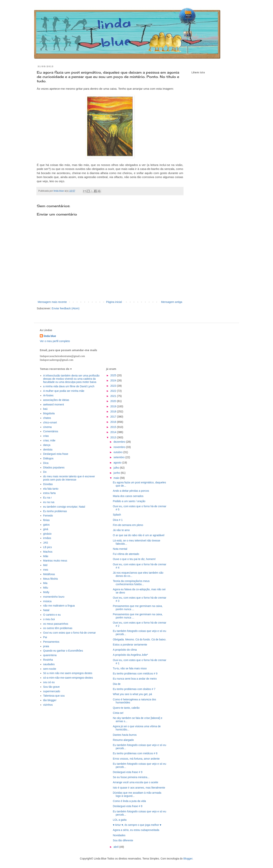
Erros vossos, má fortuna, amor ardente (136, 759)
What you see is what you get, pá (132, 694)
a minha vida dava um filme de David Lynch (69, 386)
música (47, 601)
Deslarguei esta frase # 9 (128, 772)
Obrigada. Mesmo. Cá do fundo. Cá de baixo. (140, 639)
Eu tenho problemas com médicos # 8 (135, 753)
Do (45, 472)
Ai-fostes (48, 395)
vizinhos (48, 705)
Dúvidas (48, 484)
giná (46, 529)
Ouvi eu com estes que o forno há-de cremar (70, 633)
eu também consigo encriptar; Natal (64, 507)
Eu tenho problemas (55, 511)
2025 (114, 375)
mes (46, 570)
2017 (114, 417)
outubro (118, 452)
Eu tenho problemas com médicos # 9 (135, 674)
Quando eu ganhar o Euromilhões (63, 651)
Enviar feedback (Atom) (66, 308)
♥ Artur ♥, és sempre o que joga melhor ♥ (137, 825)
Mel (45, 565)
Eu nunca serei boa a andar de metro (135, 679)
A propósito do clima (125, 650)
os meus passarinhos (56, 624)
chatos (47, 418)
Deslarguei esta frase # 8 (128, 806)
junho (117, 473)
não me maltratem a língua (59, 606)
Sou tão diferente (123, 840)
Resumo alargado (123, 740)
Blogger (188, 859)
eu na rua (49, 502)
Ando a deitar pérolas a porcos (131, 491)
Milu (46, 588)
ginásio (47, 534)
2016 (114, 422)
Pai (45, 637)
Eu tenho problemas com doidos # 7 (134, 689)
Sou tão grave (51, 687)
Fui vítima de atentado (126, 554)
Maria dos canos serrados (128, 496)
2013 (114, 437)
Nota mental (120, 549)
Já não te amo (121, 530)
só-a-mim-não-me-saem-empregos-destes (68, 678)
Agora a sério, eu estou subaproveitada (136, 830)
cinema (47, 427)
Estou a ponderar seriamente (130, 645)
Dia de (117, 684)
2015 (114, 427)
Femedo (48, 516)
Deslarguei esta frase (56, 454)
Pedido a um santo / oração (129, 501)
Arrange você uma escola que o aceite (135, 782)
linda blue (50, 336)
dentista (48, 450)
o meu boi (49, 619)
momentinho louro (54, 597)
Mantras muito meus (55, 561)
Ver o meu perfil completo (55, 341)
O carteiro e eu (52, 615)
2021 (114, 396)
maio (117, 478)
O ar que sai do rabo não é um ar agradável (139, 535)
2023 (114, 386)
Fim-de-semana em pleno (128, 525)
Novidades (119, 835)
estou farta (49, 493)
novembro (120, 447)
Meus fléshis (51, 579)
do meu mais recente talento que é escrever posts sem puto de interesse (69, 478)
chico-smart (50, 422)
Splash (117, 515)
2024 (114, 380)
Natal (46, 610)
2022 (114, 391)
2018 (114, 411)
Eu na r (47, 498)
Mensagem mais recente (52, 302)
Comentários (51, 431)
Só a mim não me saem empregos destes (68, 673)
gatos (46, 525)
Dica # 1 (118, 520)
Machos (48, 552)
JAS (46, 543)
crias (46, 436)
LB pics (48, 547)
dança (47, 445)
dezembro (120, 442)
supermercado (52, 691)
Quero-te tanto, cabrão (126, 708)
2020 (114, 401)
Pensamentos (51, 642)
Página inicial (114, 302)
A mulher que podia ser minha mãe (64, 391)
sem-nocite (50, 669)
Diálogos (48, 458)
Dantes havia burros (125, 735)
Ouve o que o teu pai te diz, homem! (134, 559)
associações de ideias (56, 400)
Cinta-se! (118, 713)
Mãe (46, 556)
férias (46, 520)
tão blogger (50, 700)
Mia (45, 583)
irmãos (47, 538)
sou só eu (49, 682)
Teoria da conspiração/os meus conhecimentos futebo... (131, 583)
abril (116, 847)
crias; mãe (49, 440)
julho (117, 468)
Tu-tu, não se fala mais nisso (130, 668)
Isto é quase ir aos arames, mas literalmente (139, 788)
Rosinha (48, 660)
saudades (49, 664)
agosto (118, 463)
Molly (46, 592)
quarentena (50, 655)
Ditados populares (54, 467)
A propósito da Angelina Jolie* (130, 655)
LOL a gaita (120, 820)
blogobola (49, 413)
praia (46, 646)
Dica (46, 463)
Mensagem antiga (172, 302)
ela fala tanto (51, 489)
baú (45, 409)
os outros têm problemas (58, 628)
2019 (114, 406)
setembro (119, 457)
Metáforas (49, 574)
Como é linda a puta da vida (129, 801)
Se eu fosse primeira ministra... (131, 777)
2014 (114, 432)
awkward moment (54, 404)
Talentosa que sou (54, 696)
